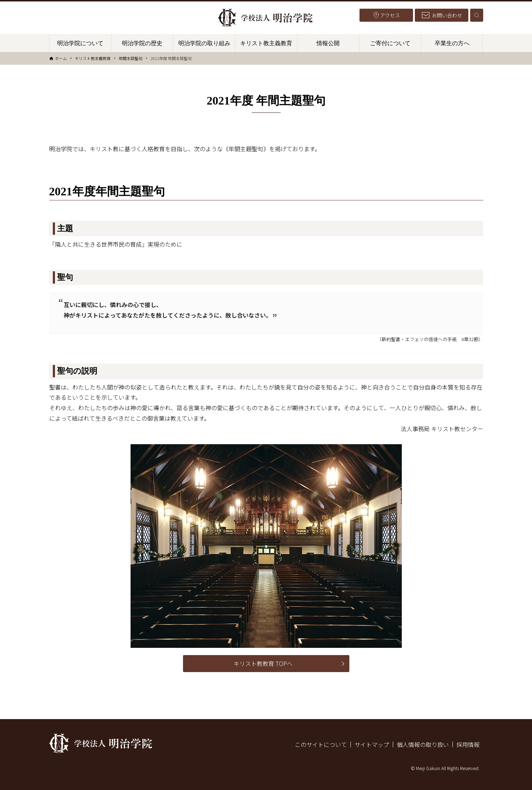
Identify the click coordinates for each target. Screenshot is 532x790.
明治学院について (80, 43)
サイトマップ (372, 744)
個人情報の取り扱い (423, 744)
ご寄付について (390, 43)
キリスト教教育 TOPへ (263, 663)
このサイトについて (321, 744)
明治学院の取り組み (204, 43)
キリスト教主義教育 (266, 43)
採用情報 (468, 744)
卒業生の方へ (452, 43)
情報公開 (328, 43)
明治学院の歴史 (142, 43)
